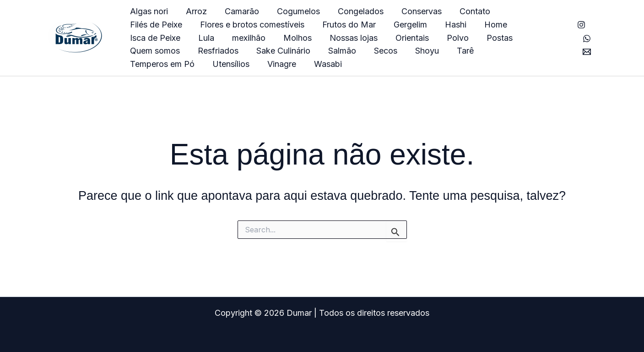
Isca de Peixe (473, 25)
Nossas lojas (248, 38)
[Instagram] (581, 25)
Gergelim (337, 25)
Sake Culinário (157, 51)
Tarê (333, 51)
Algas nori (149, 11)
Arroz (195, 11)
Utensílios (457, 51)
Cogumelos (294, 11)
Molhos (194, 38)
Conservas (414, 11)
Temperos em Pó (390, 51)
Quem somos (445, 38)
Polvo (350, 38)
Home (420, 25)
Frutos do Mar (277, 25)
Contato (466, 11)
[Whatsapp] (587, 38)
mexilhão (146, 38)
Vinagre (507, 51)
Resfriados (506, 38)
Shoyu (296, 51)
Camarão (239, 11)
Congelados (355, 11)
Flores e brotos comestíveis (182, 25)
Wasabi (143, 64)
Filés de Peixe (524, 11)
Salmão (214, 51)
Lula (522, 25)
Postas (390, 38)
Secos (256, 51)
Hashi (381, 25)
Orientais (306, 38)
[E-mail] (587, 52)
